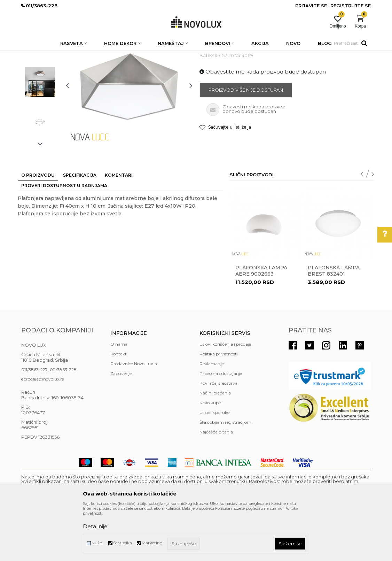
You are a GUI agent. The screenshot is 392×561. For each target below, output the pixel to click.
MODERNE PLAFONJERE (158, 55)
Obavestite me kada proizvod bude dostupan (263, 122)
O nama (119, 395)
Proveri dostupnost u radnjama (64, 236)
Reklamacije (212, 414)
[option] (40, 93)
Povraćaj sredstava (218, 434)
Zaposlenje (121, 424)
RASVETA (83, 55)
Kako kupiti (211, 453)
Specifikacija (80, 226)
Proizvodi (59, 55)
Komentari (119, 226)
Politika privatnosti (219, 404)
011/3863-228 (63, 420)
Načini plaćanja (215, 443)
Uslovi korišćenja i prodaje (225, 395)
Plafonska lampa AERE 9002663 (261, 321)
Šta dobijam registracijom (225, 473)
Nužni (97, 543)
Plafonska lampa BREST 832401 (334, 321)
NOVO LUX (33, 55)
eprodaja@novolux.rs (42, 429)
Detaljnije (95, 526)
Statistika (123, 543)
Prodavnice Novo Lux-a (134, 414)
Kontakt (119, 404)
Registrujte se (351, 6)
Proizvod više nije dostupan (246, 140)
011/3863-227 (34, 420)
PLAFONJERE (112, 55)
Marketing (152, 543)
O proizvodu (38, 226)
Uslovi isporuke (214, 463)
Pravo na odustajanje (221, 424)
